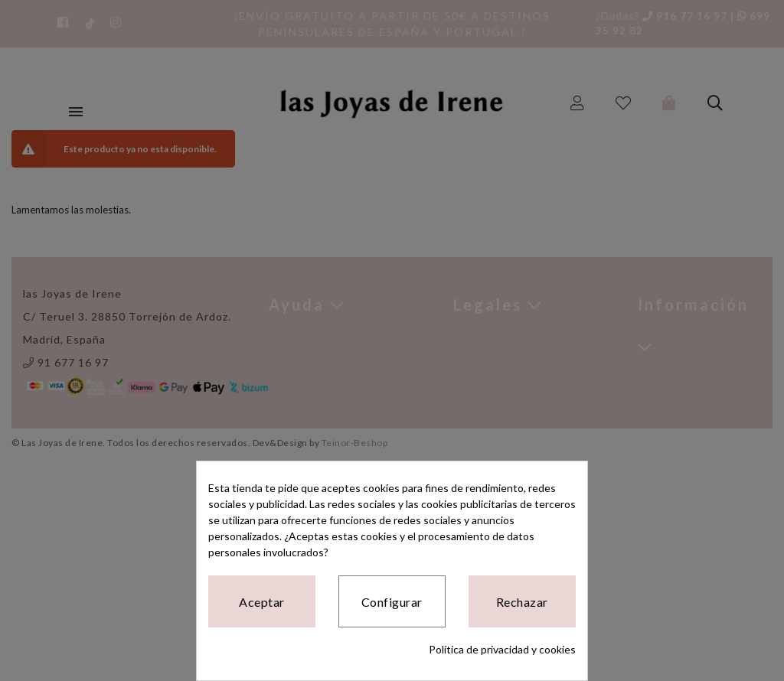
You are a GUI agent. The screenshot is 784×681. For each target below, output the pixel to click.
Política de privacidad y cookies (502, 649)
